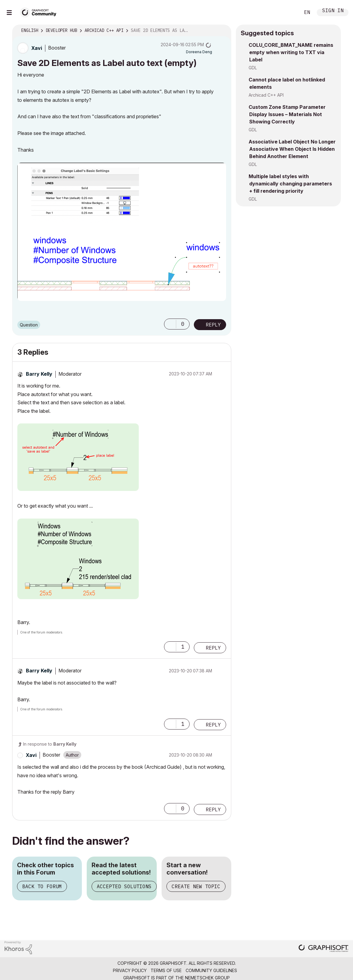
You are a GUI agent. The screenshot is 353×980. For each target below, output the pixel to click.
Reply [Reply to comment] (213, 648)
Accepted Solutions (124, 886)
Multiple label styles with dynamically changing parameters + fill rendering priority (290, 184)
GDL (253, 68)
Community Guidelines (211, 970)
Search (289, 12)
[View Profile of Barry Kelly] (39, 374)
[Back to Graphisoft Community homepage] (40, 12)
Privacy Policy (130, 970)
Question (29, 325)
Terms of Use (166, 970)
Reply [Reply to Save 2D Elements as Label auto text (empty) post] (213, 325)
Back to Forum (42, 886)
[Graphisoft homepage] (323, 949)
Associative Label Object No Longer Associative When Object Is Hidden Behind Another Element (292, 149)
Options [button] (223, 31)
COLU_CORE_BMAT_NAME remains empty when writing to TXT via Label (291, 52)
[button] (122, 232)
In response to (50, 744)
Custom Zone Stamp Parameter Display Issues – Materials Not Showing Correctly (287, 114)
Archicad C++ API (266, 95)
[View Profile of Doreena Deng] (199, 52)
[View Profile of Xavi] (37, 48)
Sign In (333, 11)
